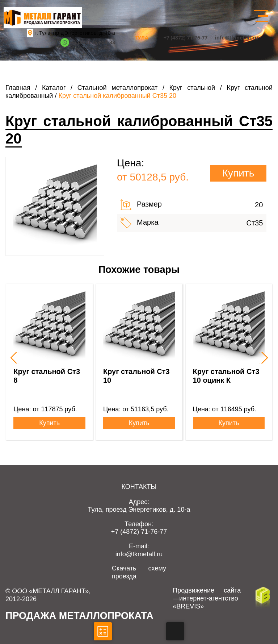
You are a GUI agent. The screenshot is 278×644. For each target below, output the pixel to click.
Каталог (54, 88)
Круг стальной (192, 88)
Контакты (139, 487)
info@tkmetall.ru (236, 38)
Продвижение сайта (207, 590)
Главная (18, 88)
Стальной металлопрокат (118, 88)
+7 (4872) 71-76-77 (186, 38)
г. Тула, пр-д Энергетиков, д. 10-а (75, 33)
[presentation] (13, 358)
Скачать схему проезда (139, 572)
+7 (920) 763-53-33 (93, 42)
